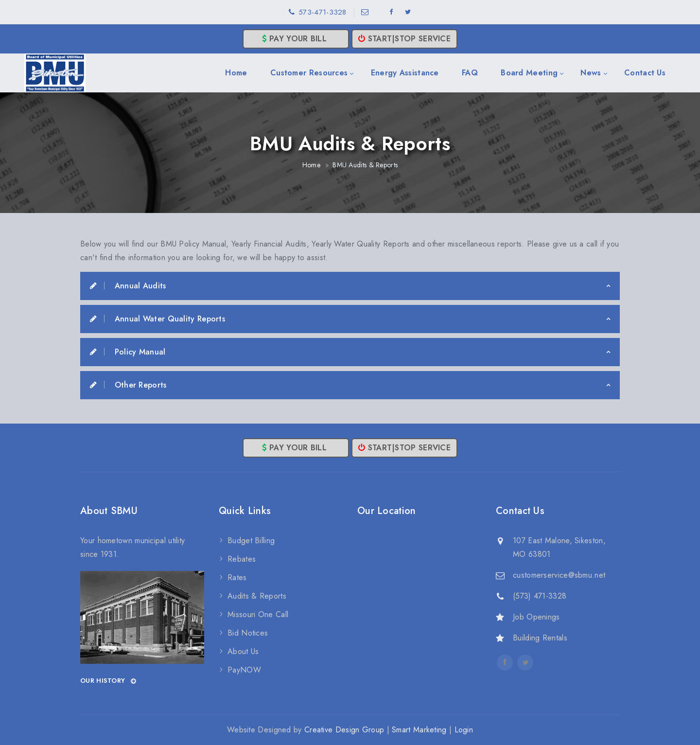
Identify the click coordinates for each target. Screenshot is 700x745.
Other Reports (128, 385)
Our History (108, 681)
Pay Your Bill (296, 39)
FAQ (470, 73)
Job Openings (536, 617)
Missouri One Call (258, 614)
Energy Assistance (405, 73)
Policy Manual (128, 352)
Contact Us (645, 73)
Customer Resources (309, 73)
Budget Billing (251, 541)
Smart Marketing (419, 730)
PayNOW (244, 670)
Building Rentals (540, 638)
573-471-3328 (323, 12)
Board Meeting (529, 73)
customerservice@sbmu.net (559, 575)
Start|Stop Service (404, 39)
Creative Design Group (344, 730)
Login (464, 730)
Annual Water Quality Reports (157, 319)
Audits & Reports (257, 596)
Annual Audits (128, 286)
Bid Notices (248, 633)
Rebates (242, 559)
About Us (243, 651)
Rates (237, 577)
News (591, 73)
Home (236, 73)
